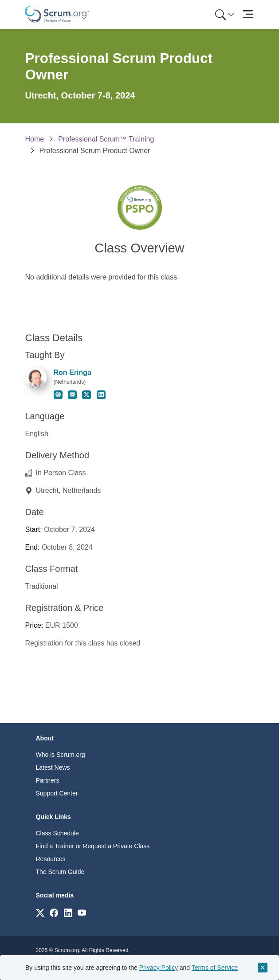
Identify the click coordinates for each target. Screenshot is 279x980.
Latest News (53, 767)
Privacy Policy (159, 968)
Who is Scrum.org (61, 755)
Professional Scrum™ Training (106, 139)
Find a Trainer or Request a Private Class (93, 846)
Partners (48, 780)
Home (35, 139)
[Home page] (57, 14)
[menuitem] (224, 14)
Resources (51, 859)
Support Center (57, 793)
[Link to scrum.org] (40, 912)
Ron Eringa (73, 372)
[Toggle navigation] (248, 14)
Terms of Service (215, 968)
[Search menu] (225, 14)
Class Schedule (57, 833)
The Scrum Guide (60, 872)
